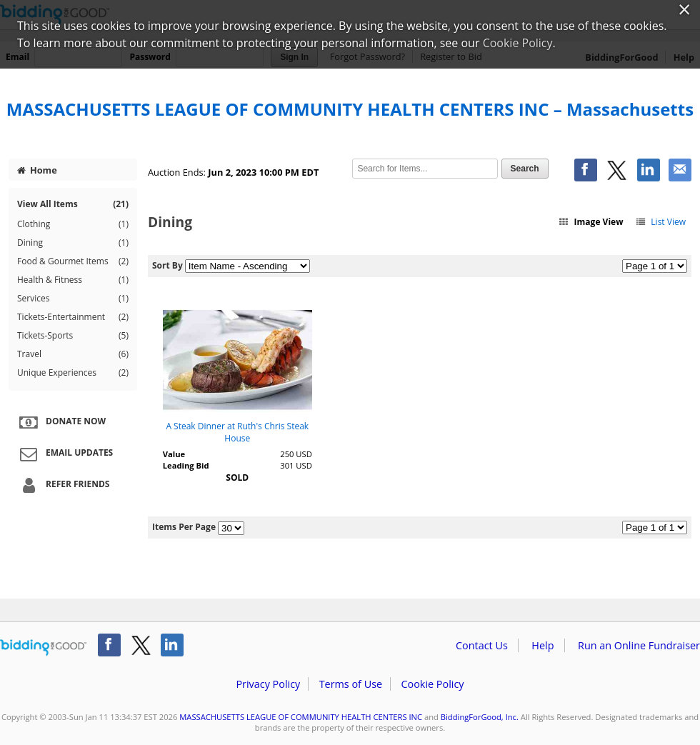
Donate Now (61, 422)
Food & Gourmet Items (73, 261)
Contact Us (482, 645)
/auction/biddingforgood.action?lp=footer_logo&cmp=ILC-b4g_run (43, 648)
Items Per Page (184, 527)
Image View (591, 222)
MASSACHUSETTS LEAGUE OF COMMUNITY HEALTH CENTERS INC (301, 717)
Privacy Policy (268, 684)
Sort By (167, 265)
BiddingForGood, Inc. (480, 717)
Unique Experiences (73, 373)
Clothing (73, 224)
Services (73, 299)
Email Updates (64, 454)
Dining (73, 243)
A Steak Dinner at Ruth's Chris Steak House (237, 432)
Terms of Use (351, 684)
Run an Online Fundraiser (639, 645)
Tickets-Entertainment (73, 317)
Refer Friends (62, 485)
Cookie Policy (432, 684)
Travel (73, 354)
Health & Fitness (73, 280)
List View (660, 222)
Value (174, 454)
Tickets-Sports (73, 336)
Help (542, 645)
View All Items (73, 204)
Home (37, 170)
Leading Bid (186, 465)
